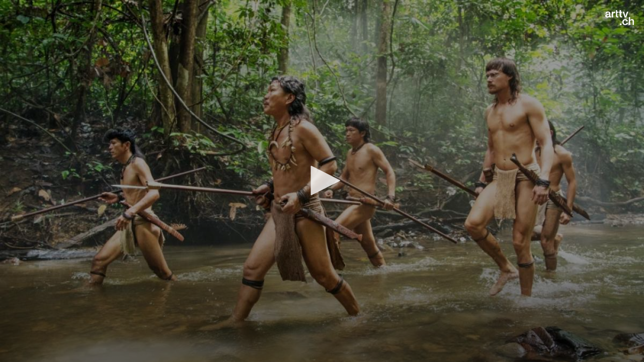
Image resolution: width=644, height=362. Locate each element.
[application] (322, 181)
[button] (322, 180)
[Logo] (620, 18)
